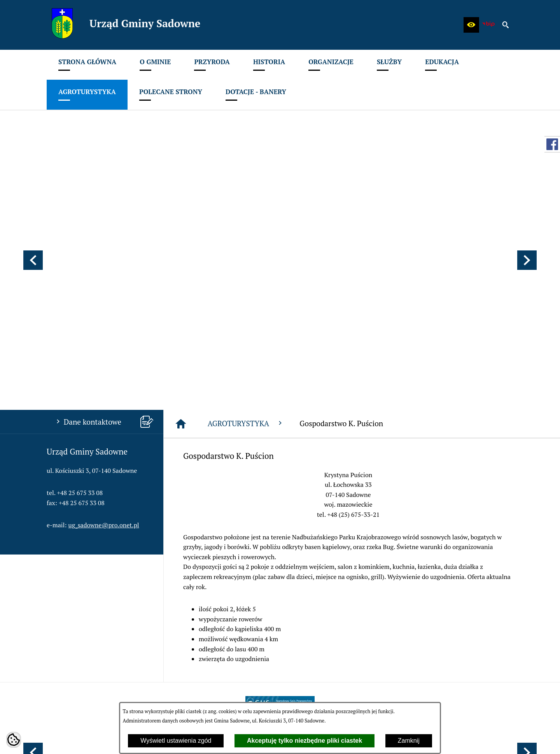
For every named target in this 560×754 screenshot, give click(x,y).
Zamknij (409, 741)
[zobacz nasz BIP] (488, 25)
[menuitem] (87, 65)
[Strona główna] (181, 219)
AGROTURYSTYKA (246, 219)
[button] (471, 25)
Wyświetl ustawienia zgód (176, 741)
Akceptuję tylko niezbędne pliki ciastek (304, 741)
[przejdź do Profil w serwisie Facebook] (552, 144)
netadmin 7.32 (494, 738)
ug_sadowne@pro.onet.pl (104, 320)
